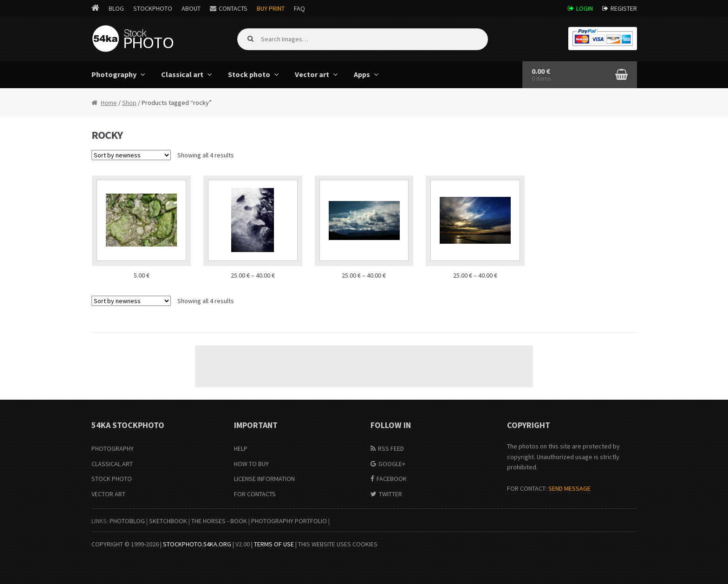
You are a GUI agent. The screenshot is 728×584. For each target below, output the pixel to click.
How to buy (251, 464)
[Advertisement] (364, 366)
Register (624, 8)
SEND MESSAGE (569, 488)
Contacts (233, 8)
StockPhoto (153, 8)
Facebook (392, 479)
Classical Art (112, 464)
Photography (114, 74)
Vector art (312, 74)
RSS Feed (391, 448)
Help (241, 448)
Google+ (392, 464)
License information (264, 479)
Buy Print (271, 8)
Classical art (182, 74)
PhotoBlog (127, 521)
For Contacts (255, 494)
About (191, 8)
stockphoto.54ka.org (197, 544)
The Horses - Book (219, 521)
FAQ (299, 8)
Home (109, 103)
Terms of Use (274, 544)
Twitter (390, 494)
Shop (129, 103)
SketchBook (168, 521)
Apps (362, 74)
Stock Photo (112, 479)
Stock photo (249, 74)
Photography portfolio (289, 521)
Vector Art (108, 494)
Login (585, 8)
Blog (116, 8)
